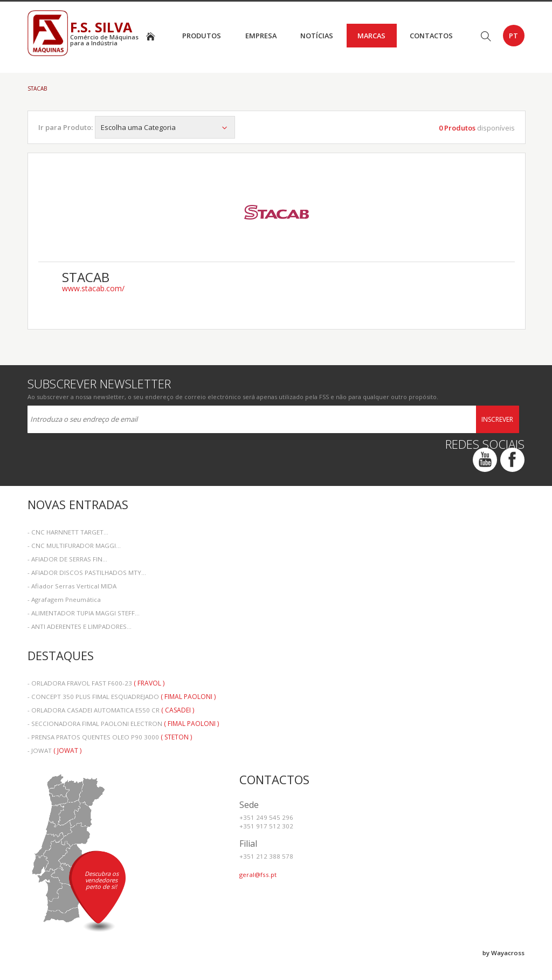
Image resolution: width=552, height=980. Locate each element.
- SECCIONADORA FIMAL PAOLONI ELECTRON (123, 724)
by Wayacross (503, 953)
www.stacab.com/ (93, 289)
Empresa (261, 36)
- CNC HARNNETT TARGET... (68, 532)
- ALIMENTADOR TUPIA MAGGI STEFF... (84, 613)
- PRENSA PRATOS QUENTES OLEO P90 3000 (110, 737)
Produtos (202, 36)
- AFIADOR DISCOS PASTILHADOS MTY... (87, 573)
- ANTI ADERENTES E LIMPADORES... (80, 626)
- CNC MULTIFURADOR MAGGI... (74, 546)
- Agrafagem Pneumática (64, 599)
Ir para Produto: (65, 127)
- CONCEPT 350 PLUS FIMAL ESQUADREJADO (122, 697)
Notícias (317, 36)
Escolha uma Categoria (165, 127)
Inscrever (497, 419)
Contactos (431, 36)
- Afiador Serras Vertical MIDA (72, 586)
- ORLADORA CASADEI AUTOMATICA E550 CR (111, 710)
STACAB (37, 88)
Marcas (371, 36)
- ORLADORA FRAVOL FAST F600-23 (96, 683)
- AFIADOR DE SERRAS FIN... (67, 559)
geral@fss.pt (258, 875)
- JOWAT (54, 751)
